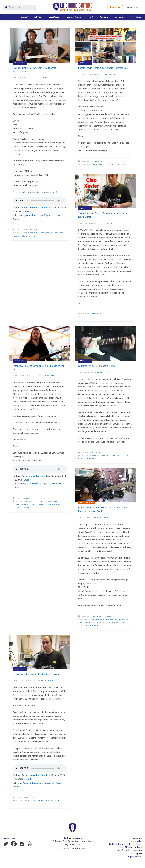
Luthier (112, 164)
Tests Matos (53, 17)
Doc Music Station (101, 456)
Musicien (42, 233)
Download (46, 208)
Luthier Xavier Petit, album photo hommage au (103, 68)
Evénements (97, 161)
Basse (30, 501)
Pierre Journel (43, 78)
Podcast (16, 236)
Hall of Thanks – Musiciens (129, 850)
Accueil (25, 17)
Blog (95, 164)
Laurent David (41, 504)
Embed (27, 211)
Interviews (31, 230)
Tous (38, 230)
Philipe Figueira (58, 233)
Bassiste (50, 501)
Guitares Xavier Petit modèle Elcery (97, 366)
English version (135, 857)
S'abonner (115, 7)
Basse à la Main (40, 501)
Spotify (42, 215)
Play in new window (31, 208)
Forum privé (136, 853)
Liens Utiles (137, 841)
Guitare (16, 504)
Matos (29, 498)
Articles (38, 17)
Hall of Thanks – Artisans (130, 847)
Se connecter (133, 7)
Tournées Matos (73, 17)
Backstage (98, 619)
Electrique (33, 233)
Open (48, 233)
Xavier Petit (31, 236)
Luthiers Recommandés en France (126, 844)
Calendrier (119, 17)
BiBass (57, 501)
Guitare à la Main (27, 504)
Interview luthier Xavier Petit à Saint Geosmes (37, 674)
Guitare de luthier (117, 456)
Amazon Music (54, 215)
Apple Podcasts (30, 215)
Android (16, 219)
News (118, 164)
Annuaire (104, 17)
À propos (138, 838)
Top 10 (90, 17)
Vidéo (23, 236)
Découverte (103, 164)
